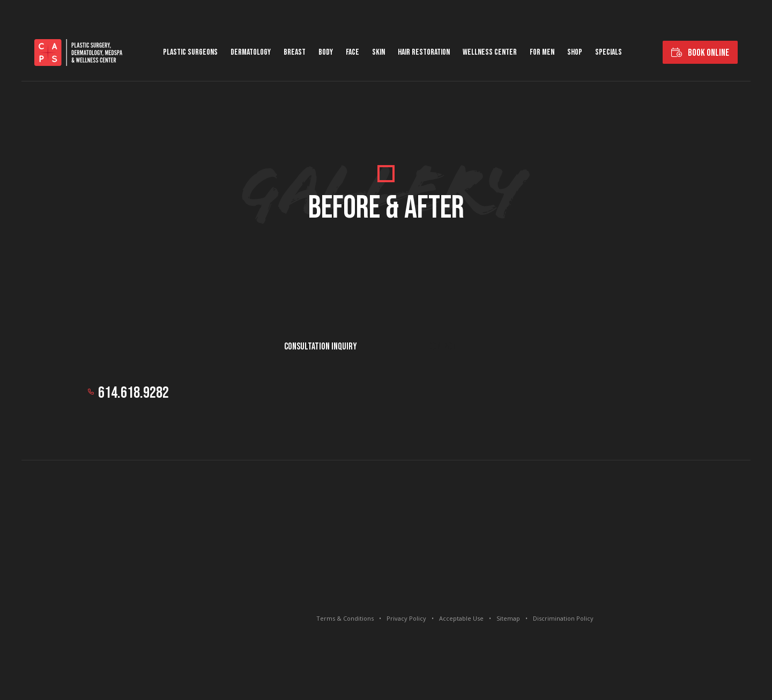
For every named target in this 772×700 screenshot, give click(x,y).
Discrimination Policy (563, 618)
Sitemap (508, 618)
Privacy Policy (406, 618)
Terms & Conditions (345, 618)
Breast (295, 52)
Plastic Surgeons (190, 52)
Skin (378, 52)
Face (352, 52)
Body (326, 52)
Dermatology (251, 52)
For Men (542, 52)
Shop (575, 52)
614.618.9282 (133, 393)
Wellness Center (490, 52)
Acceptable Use (461, 618)
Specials (608, 52)
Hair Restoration (424, 52)
